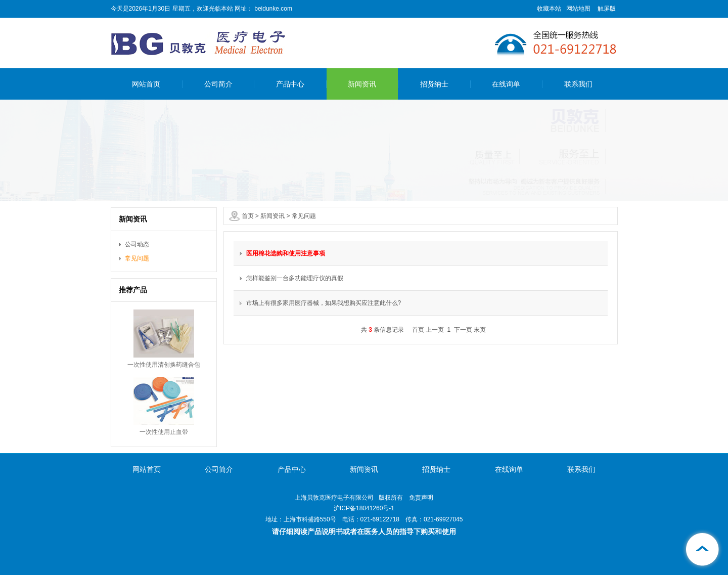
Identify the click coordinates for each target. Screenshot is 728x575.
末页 (480, 330)
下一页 (463, 330)
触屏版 (607, 9)
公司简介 (218, 84)
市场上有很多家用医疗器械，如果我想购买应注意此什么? (324, 303)
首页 (248, 216)
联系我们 (578, 84)
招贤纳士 (434, 84)
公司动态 (137, 244)
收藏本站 (549, 9)
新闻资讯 (362, 84)
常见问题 (304, 216)
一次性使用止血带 (164, 432)
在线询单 (506, 84)
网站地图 (578, 9)
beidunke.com (272, 9)
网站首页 (146, 84)
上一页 (435, 330)
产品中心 (290, 84)
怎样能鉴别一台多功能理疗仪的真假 (295, 278)
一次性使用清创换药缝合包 (164, 365)
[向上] (703, 550)
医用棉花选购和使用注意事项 (286, 253)
